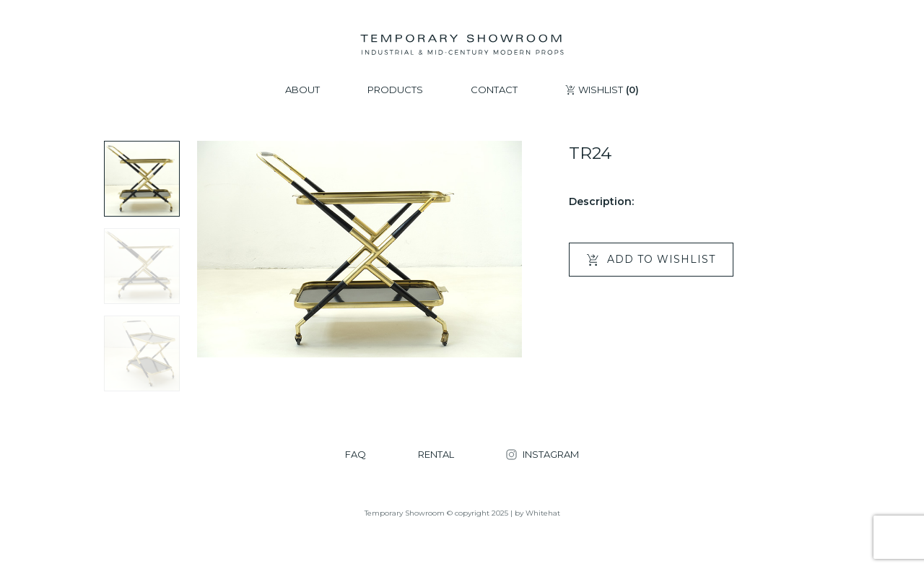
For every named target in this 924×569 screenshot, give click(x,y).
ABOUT (302, 90)
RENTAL (436, 455)
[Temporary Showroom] (462, 45)
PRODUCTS (395, 90)
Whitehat (543, 513)
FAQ (356, 455)
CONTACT (494, 90)
